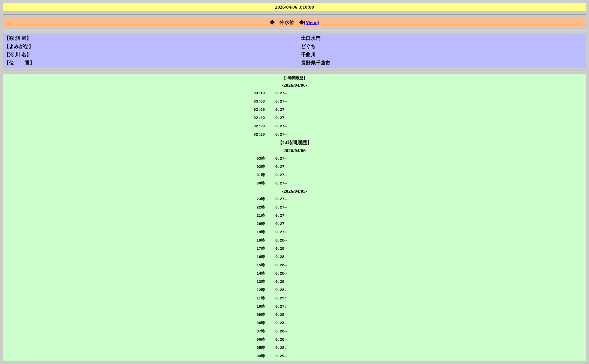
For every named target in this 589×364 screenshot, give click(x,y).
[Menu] (312, 22)
